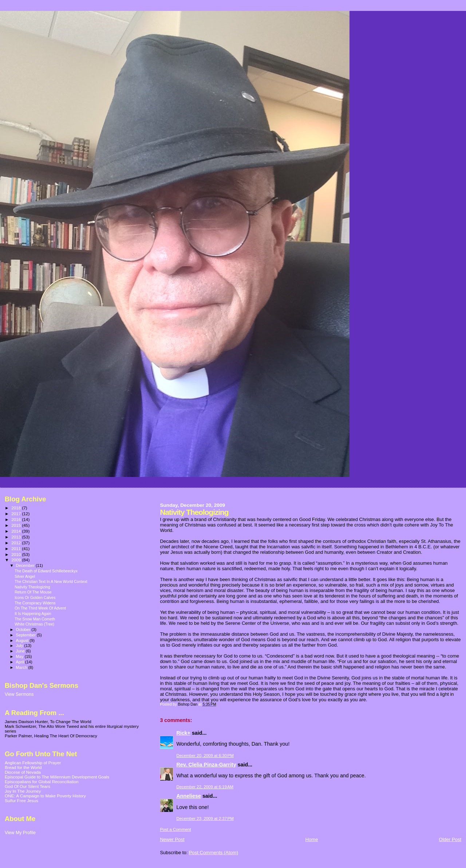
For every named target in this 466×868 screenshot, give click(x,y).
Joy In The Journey (23, 791)
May (20, 656)
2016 (17, 519)
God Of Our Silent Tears (27, 786)
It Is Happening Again (33, 613)
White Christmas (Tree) (34, 624)
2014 (17, 531)
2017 (17, 514)
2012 (17, 543)
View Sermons (19, 694)
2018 (17, 508)
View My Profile (20, 833)
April (21, 662)
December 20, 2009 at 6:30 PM (205, 755)
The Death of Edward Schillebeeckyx (46, 571)
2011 (17, 549)
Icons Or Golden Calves (35, 597)
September (27, 635)
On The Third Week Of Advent (40, 608)
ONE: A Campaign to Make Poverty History (45, 796)
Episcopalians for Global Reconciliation (42, 782)
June (21, 651)
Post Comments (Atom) (214, 853)
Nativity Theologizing (32, 587)
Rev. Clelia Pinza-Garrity (206, 765)
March (22, 667)
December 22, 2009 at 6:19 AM (205, 787)
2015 (17, 525)
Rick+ (183, 733)
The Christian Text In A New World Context (51, 581)
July (20, 646)
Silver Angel (25, 576)
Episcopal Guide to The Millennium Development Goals (57, 777)
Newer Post (172, 839)
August (23, 640)
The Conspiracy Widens (35, 603)
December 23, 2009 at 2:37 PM (205, 818)
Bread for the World (23, 767)
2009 (17, 560)
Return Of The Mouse (33, 592)
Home (312, 839)
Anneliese (189, 796)
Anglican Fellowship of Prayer (33, 763)
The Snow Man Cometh (35, 619)
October (24, 630)
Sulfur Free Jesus (21, 800)
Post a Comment (175, 829)
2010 (17, 554)
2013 (17, 537)
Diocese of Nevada (23, 772)
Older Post (450, 839)
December (26, 565)
